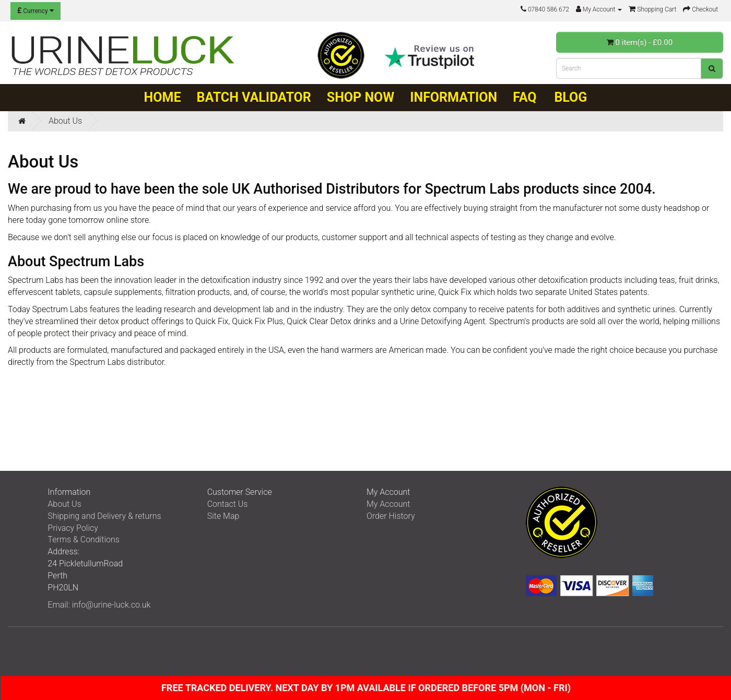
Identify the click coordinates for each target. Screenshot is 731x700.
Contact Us (228, 504)
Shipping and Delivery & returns (104, 516)
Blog (570, 97)
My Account (388, 504)
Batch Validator (254, 97)
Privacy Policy (73, 528)
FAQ (524, 97)
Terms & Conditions (84, 539)
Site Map (223, 516)
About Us (65, 121)
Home (163, 97)
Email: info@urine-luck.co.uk (99, 605)
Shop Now (361, 97)
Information (453, 97)
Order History (391, 516)
